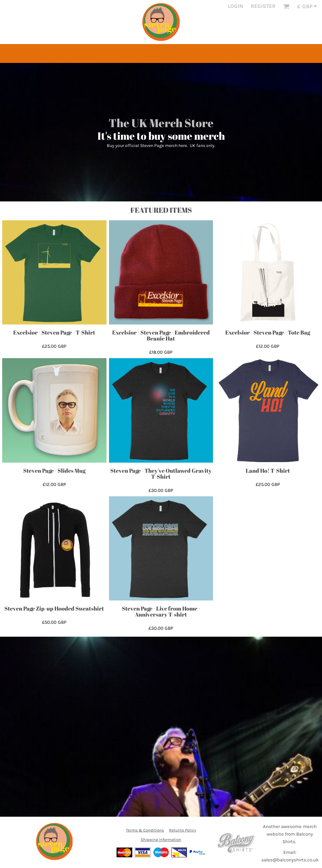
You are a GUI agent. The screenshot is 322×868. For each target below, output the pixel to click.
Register (263, 6)
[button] (286, 6)
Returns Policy (183, 830)
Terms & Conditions (145, 830)
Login (235, 6)
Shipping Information (161, 840)
